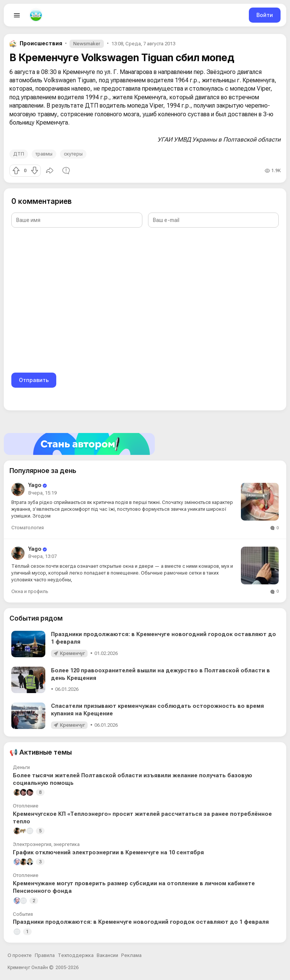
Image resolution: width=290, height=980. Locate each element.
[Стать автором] (145, 444)
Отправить (34, 380)
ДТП (19, 154)
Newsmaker (87, 44)
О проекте (20, 955)
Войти (265, 15)
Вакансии (107, 955)
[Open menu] (17, 15)
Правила (45, 955)
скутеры (73, 154)
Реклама (131, 955)
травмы (44, 154)
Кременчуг (72, 653)
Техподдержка (76, 955)
